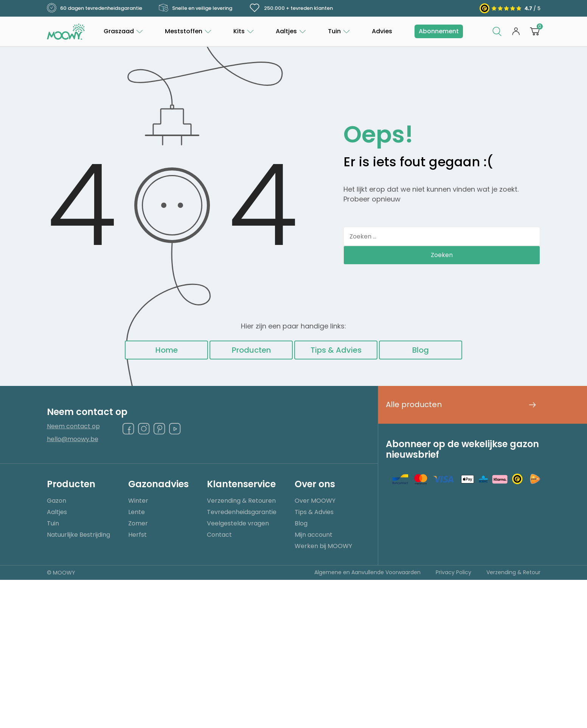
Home (167, 350)
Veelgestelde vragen (238, 523)
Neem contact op (73, 427)
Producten (251, 350)
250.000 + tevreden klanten (291, 8)
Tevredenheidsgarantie (242, 512)
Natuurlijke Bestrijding (78, 535)
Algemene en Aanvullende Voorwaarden (367, 572)
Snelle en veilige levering (196, 8)
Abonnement (439, 31)
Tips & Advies (336, 350)
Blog (421, 350)
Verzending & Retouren (241, 501)
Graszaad (119, 31)
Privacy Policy (453, 572)
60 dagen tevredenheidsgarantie (95, 8)
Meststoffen (184, 31)
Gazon (57, 501)
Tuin (334, 31)
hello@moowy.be (73, 439)
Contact (219, 535)
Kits (239, 31)
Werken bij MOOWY (323, 546)
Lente (137, 512)
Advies (382, 31)
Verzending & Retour (513, 572)
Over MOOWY (315, 501)
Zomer (138, 523)
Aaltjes (286, 31)
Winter (138, 501)
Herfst (137, 535)
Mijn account (314, 535)
